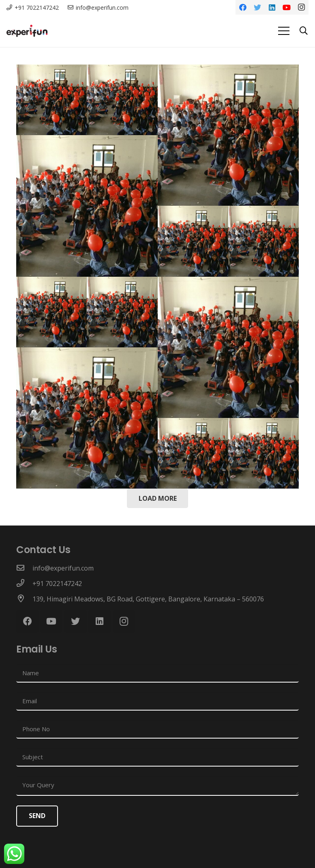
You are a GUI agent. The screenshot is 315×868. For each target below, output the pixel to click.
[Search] (304, 31)
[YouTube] (287, 7)
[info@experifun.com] (24, 568)
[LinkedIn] (272, 7)
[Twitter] (257, 7)
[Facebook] (243, 7)
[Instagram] (301, 7)
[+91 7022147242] (24, 584)
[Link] (27, 31)
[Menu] (284, 31)
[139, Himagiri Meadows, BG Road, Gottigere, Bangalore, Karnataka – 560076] (24, 599)
